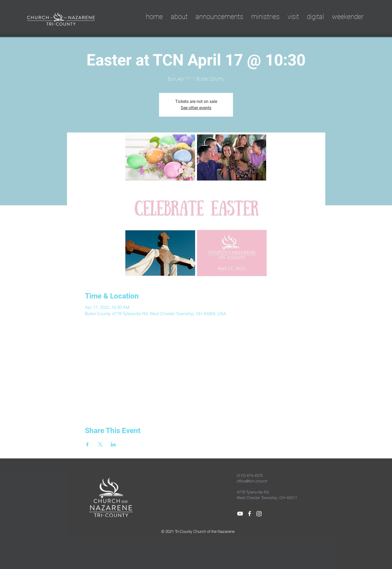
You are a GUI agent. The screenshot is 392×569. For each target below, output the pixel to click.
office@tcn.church (252, 481)
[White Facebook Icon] (250, 514)
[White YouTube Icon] (240, 514)
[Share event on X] (100, 444)
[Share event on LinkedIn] (113, 444)
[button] (315, 17)
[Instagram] (259, 514)
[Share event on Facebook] (87, 444)
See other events (196, 108)
